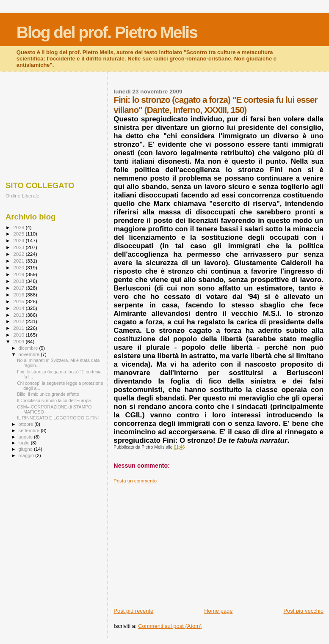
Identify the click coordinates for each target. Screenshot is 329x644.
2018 (19, 281)
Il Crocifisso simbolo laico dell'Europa (54, 400)
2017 (19, 288)
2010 (19, 335)
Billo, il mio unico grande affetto (48, 394)
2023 (19, 247)
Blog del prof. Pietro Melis (107, 32)
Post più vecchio (303, 611)
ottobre (27, 424)
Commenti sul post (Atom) (170, 626)
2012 (19, 321)
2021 (19, 261)
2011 (19, 328)
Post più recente (133, 611)
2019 (19, 274)
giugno (26, 449)
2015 (19, 301)
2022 (19, 254)
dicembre (29, 348)
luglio (25, 443)
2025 (19, 234)
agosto (26, 437)
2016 (19, 295)
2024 (19, 240)
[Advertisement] (218, 543)
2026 (19, 227)
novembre (30, 354)
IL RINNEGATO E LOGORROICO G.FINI (58, 418)
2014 (19, 308)
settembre (30, 430)
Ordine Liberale (22, 196)
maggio (27, 455)
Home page (218, 611)
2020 (19, 267)
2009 (19, 341)
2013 (19, 315)
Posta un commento (135, 481)
